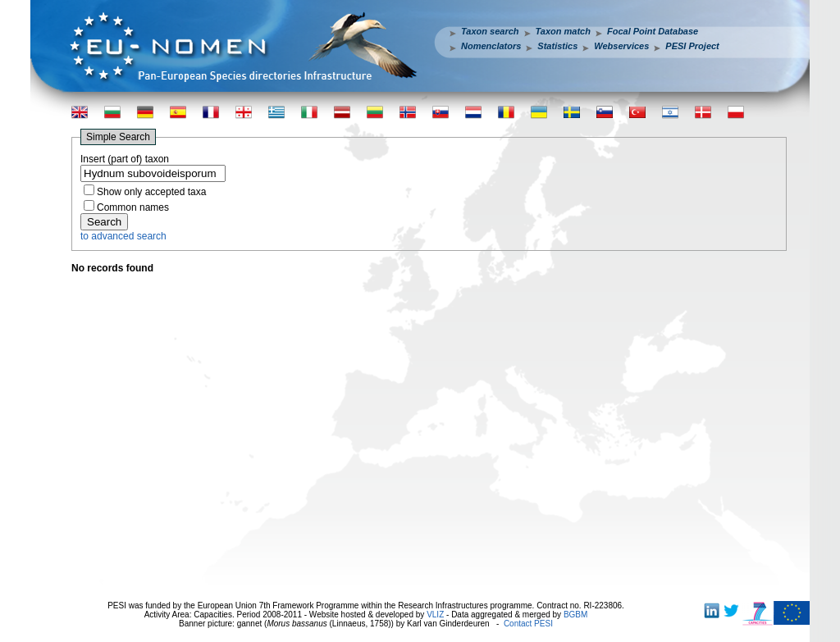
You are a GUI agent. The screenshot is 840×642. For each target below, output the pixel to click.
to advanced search (123, 236)
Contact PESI (528, 624)
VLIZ (435, 615)
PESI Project (692, 46)
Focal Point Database (653, 31)
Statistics (557, 46)
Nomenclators (491, 46)
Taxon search (490, 31)
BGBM (575, 615)
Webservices (621, 46)
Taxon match (563, 31)
